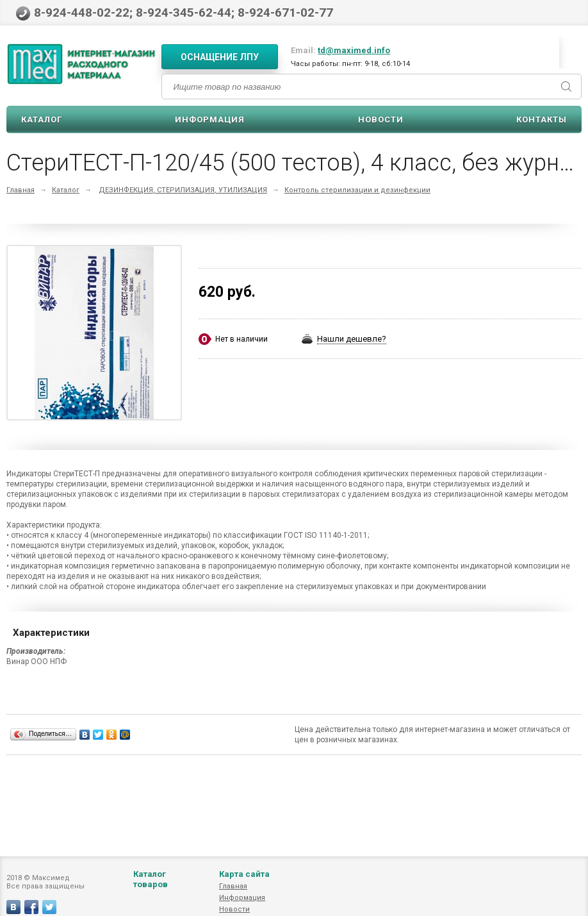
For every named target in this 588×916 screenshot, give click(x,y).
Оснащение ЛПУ (220, 57)
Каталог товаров (151, 892)
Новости (381, 120)
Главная (20, 190)
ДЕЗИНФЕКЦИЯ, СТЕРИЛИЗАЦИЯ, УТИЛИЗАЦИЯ (183, 190)
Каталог (42, 120)
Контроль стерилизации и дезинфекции (357, 190)
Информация (210, 120)
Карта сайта (244, 887)
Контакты (542, 120)
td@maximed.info (354, 50)
